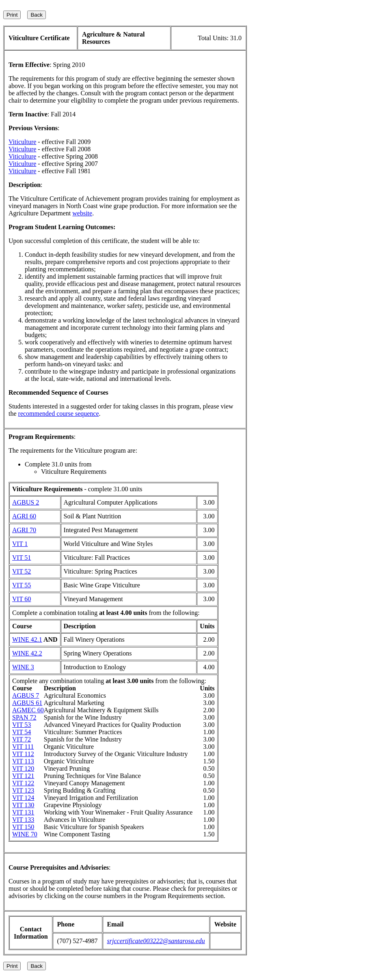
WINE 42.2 (27, 653)
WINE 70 (25, 834)
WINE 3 (23, 667)
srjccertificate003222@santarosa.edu (156, 941)
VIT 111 (23, 747)
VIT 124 (23, 798)
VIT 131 (23, 812)
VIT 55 (22, 585)
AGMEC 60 (28, 710)
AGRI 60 (24, 516)
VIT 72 (22, 739)
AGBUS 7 (26, 695)
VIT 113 (23, 761)
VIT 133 (23, 820)
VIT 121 (23, 776)
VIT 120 (23, 768)
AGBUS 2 (26, 502)
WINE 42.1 (27, 639)
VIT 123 (23, 790)
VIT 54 (22, 732)
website (82, 213)
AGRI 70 (24, 530)
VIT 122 (23, 783)
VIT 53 (22, 725)
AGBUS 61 (27, 703)
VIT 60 (22, 599)
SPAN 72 (24, 717)
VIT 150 (23, 827)
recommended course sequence (59, 414)
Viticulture (22, 142)
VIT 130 (23, 805)
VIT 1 (20, 544)
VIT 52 (22, 571)
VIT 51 (22, 558)
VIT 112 (23, 754)
